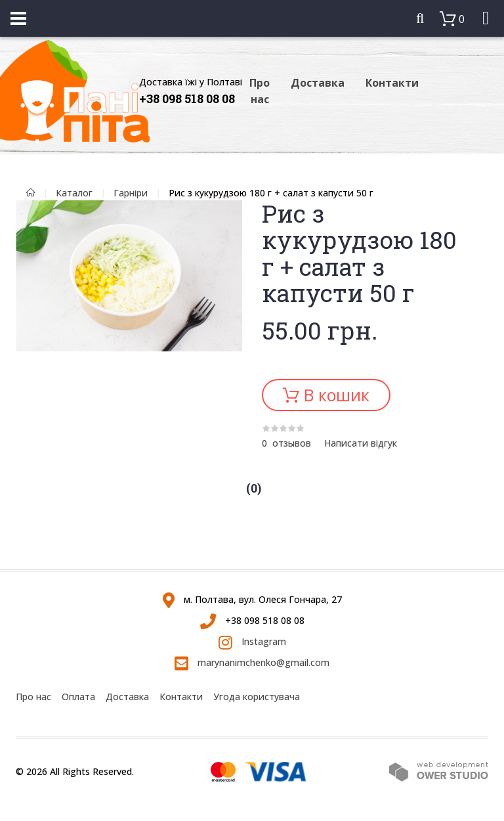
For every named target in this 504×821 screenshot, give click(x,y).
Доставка (318, 83)
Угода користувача (257, 697)
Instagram (252, 641)
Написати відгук (361, 443)
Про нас (260, 91)
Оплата (78, 697)
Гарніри (131, 193)
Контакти (392, 83)
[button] (230, 212)
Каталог (74, 193)
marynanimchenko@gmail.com (252, 662)
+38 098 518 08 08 (187, 99)
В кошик (334, 395)
